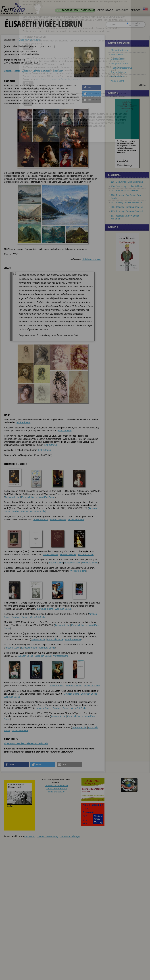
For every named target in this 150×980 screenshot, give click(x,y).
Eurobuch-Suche (29, 497)
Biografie (8, 71)
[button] (92, 88)
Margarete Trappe (120, 63)
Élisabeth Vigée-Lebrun (30, 40)
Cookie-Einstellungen (70, 836)
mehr (141, 85)
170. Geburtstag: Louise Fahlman (127, 186)
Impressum (30, 836)
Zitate (17, 71)
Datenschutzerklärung (47, 836)
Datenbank (88, 10)
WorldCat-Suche (47, 497)
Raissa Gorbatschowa (122, 68)
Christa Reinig (118, 59)
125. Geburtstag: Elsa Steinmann (127, 182)
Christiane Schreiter (91, 259)
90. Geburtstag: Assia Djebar (125, 191)
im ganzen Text (134, 23)
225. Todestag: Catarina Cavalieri (127, 207)
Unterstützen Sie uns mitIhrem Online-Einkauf (57, 789)
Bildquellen (58, 71)
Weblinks (26, 71)
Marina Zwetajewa (120, 50)
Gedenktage (105, 10)
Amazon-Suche (12, 497)
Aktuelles (122, 10)
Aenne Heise (117, 55)
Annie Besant (117, 81)
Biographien (70, 10)
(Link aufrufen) (23, 422)
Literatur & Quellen (42, 71)
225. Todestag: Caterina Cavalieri (127, 211)
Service (135, 10)
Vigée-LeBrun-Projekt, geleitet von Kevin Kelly (26, 743)
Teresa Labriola (118, 72)
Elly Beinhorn (117, 77)
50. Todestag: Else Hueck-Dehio (126, 203)
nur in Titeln (132, 26)
